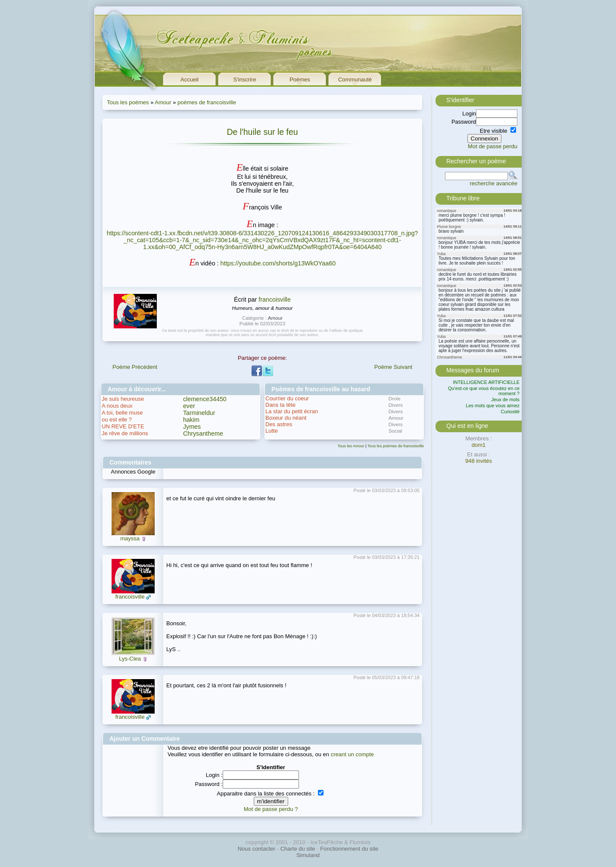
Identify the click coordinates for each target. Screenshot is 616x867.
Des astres (279, 424)
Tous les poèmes (128, 102)
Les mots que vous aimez (493, 405)
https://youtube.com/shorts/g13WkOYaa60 (278, 263)
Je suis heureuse (123, 399)
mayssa (130, 538)
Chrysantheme (203, 433)
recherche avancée (493, 183)
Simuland (308, 855)
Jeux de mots (506, 399)
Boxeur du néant (286, 418)
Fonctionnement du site (349, 849)
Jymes (192, 427)
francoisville (275, 299)
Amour (163, 102)
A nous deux (117, 406)
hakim (191, 420)
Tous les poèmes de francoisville (396, 446)
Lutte (272, 431)
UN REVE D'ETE (123, 426)
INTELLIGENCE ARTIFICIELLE (486, 382)
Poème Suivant (393, 367)
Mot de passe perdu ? (271, 809)
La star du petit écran (292, 411)
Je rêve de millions (125, 433)
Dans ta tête (280, 405)
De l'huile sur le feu (262, 132)
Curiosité (510, 412)
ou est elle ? (117, 419)
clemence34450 (205, 399)
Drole (395, 398)
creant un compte (352, 754)
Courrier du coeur (287, 398)
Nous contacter (257, 849)
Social (395, 431)
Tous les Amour (351, 446)
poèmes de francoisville (207, 102)
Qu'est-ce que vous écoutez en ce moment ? (484, 391)
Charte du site (298, 849)
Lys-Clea (130, 659)
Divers (396, 405)
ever (189, 406)
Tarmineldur (199, 413)
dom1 (479, 445)
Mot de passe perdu (493, 146)
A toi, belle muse (122, 413)
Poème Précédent (135, 367)
